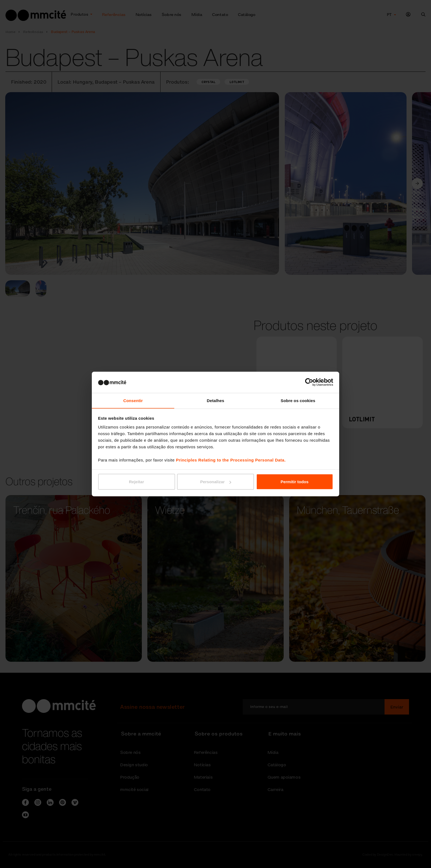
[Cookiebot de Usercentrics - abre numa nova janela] (309, 382)
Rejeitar (136, 482)
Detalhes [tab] (215, 400)
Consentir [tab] (133, 400)
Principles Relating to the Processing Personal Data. (231, 460)
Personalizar (216, 482)
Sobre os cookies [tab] (298, 400)
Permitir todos (295, 482)
